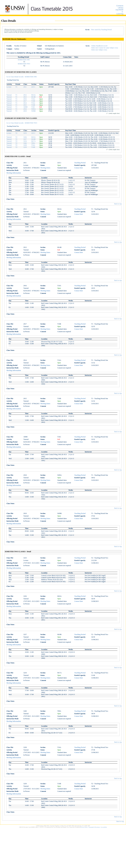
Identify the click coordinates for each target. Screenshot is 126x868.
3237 (25, 139)
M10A (33, 137)
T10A (33, 99)
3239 (25, 147)
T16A (33, 103)
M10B (33, 139)
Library (121, 8)
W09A (33, 109)
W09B (33, 111)
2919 (25, 111)
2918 (25, 109)
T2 (16, 133)
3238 (25, 145)
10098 (25, 107)
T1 (16, 87)
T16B (33, 105)
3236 (25, 137)
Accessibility (104, 827)
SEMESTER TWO (24, 64)
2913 (25, 97)
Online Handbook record (99, 46)
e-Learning (120, 13)
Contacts (120, 6)
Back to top (118, 204)
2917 (25, 101)
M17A (33, 141)
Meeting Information (14, 173)
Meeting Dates (45, 168)
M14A (33, 95)
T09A (33, 143)
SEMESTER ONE (24, 60)
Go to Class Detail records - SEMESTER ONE (22, 77)
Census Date (79, 168)
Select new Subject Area (99, 50)
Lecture (9, 87)
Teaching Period (80, 163)
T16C (33, 107)
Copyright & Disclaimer (94, 827)
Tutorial (9, 95)
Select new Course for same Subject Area (105, 48)
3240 (25, 143)
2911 (25, 87)
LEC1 (33, 87)
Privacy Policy (84, 827)
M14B (33, 97)
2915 (25, 105)
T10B (33, 101)
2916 (25, 99)
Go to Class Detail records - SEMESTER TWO (22, 123)
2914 (25, 103)
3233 (25, 133)
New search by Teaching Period (101, 30)
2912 (25, 95)
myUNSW (119, 10)
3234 (25, 141)
